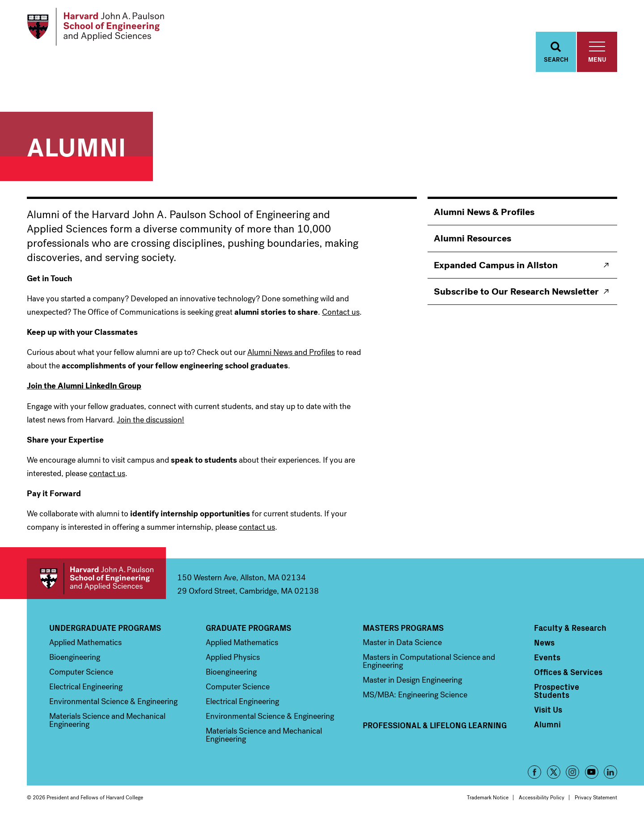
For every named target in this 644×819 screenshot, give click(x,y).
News (544, 642)
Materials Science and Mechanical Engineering (107, 720)
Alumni (547, 724)
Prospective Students (557, 691)
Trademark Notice (488, 798)
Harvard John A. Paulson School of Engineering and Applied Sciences (96, 579)
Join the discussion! (150, 420)
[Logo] (95, 27)
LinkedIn (610, 772)
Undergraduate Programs (105, 628)
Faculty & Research (570, 628)
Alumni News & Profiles (484, 212)
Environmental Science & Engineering (113, 701)
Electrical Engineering (86, 687)
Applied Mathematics (85, 642)
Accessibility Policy (542, 798)
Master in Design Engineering (412, 680)
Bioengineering (75, 657)
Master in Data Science (402, 642)
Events (547, 657)
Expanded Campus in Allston (496, 265)
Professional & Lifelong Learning (435, 725)
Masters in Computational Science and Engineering (429, 661)
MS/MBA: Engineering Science (415, 695)
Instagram (572, 772)
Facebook (534, 772)
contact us (107, 473)
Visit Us (548, 709)
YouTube (592, 772)
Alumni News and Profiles (291, 352)
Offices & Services (568, 672)
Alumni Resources (472, 238)
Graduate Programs (248, 628)
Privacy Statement (596, 798)
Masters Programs (403, 628)
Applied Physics (233, 657)
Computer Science (81, 672)
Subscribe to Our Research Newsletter (516, 291)
